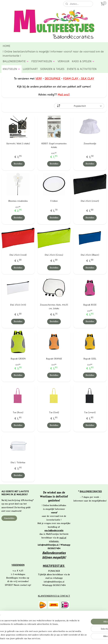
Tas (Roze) (18, 412)
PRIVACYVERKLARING (54, 625)
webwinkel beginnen (60, 638)
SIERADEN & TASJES (52, 69)
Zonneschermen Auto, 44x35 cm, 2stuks (54, 306)
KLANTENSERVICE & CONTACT (54, 596)
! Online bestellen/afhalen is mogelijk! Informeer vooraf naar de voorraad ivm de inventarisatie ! (53, 54)
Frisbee (54, 201)
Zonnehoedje (90, 143)
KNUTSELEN (11, 69)
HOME (6, 46)
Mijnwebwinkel (85, 638)
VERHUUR (63, 61)
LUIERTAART (30, 69)
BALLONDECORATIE (16, 61)
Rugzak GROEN (18, 359)
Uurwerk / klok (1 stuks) (18, 143)
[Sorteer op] (79, 106)
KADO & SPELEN (83, 61)
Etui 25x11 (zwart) (90, 201)
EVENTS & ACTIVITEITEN (82, 69)
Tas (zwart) (90, 412)
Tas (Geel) (54, 412)
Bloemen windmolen (18, 201)
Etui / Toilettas (18, 462)
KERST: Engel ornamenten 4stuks (54, 145)
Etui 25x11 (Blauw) (90, 255)
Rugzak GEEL (90, 359)
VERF (39, 78)
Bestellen (18, 164)
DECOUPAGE (53, 78)
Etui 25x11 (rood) (18, 255)
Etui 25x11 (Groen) (54, 255)
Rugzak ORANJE (54, 359)
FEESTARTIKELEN (43, 61)
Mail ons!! (64, 94)
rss (49, 638)
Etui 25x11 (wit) (18, 305)
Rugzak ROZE (90, 305)
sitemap (44, 638)
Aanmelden (9, 518)
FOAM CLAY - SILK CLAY (79, 78)
